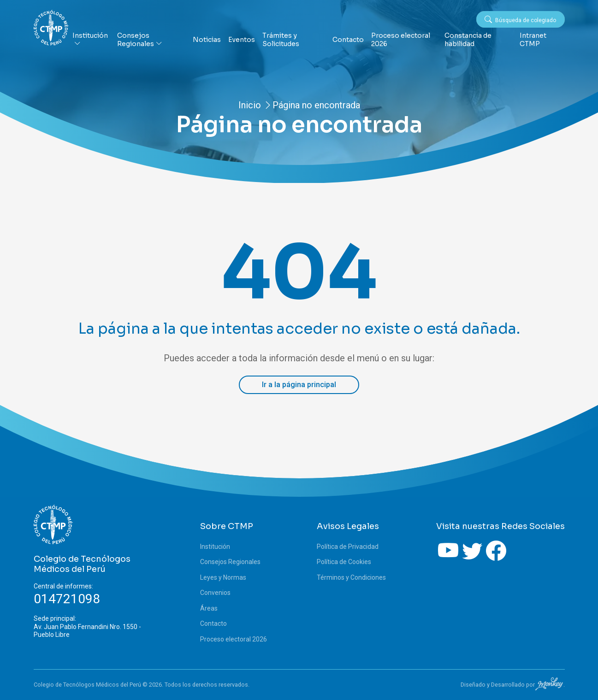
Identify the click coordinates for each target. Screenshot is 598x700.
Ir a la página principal (299, 385)
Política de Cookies (344, 562)
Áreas (209, 608)
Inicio (250, 105)
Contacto (348, 40)
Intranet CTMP (533, 40)
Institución (90, 40)
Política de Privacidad (348, 547)
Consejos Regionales (140, 40)
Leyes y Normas (223, 577)
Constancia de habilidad (468, 40)
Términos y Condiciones (351, 577)
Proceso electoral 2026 (401, 40)
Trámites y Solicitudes (281, 40)
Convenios (215, 593)
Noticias (207, 40)
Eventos (242, 40)
